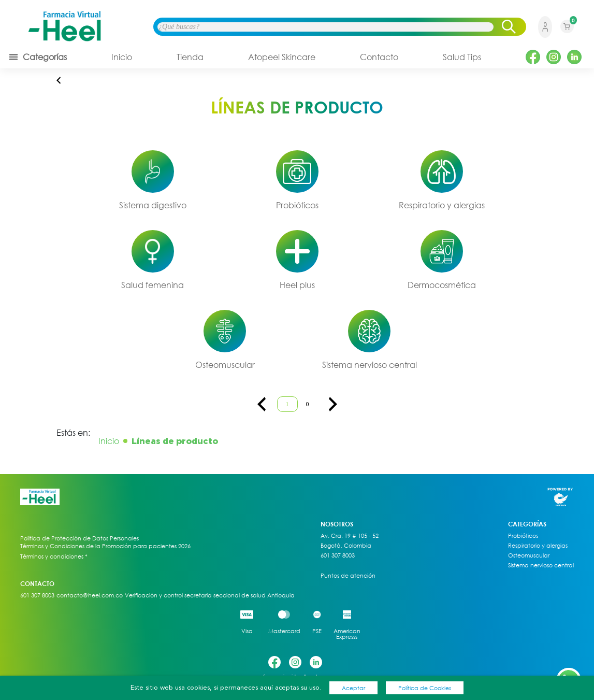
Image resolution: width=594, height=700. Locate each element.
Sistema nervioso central (370, 365)
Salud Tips (462, 57)
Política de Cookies (425, 688)
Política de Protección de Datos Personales (79, 538)
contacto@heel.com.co (90, 595)
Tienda (190, 57)
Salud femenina (153, 285)
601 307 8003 (338, 555)
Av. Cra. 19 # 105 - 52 (350, 536)
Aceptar (353, 688)
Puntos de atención (348, 576)
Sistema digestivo (153, 205)
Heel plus (297, 285)
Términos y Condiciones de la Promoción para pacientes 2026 (105, 546)
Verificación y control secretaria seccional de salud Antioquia (210, 595)
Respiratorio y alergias (442, 205)
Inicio (122, 57)
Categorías (38, 57)
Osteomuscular (225, 365)
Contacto (379, 57)
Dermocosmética (442, 285)
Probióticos (297, 205)
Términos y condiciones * (54, 556)
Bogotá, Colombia (346, 546)
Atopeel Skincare (282, 57)
